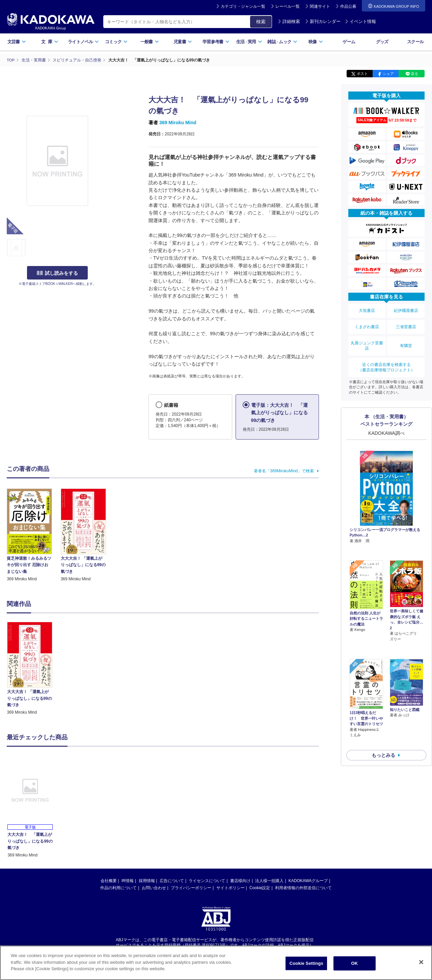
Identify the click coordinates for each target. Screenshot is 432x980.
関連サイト (320, 6)
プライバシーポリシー (191, 888)
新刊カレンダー (323, 21)
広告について (172, 880)
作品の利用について (118, 888)
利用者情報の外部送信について (303, 888)
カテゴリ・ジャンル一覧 (243, 6)
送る (414, 74)
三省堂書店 (406, 323)
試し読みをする (57, 273)
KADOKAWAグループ (308, 880)
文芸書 (17, 42)
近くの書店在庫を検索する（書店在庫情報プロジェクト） (386, 359)
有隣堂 (406, 340)
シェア (388, 74)
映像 (316, 42)
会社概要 (109, 880)
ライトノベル (83, 42)
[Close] (421, 962)
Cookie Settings (306, 963)
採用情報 (147, 880)
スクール (415, 42)
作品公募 (348, 6)
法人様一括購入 (269, 880)
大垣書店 (367, 310)
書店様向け (240, 880)
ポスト (362, 74)
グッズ (382, 42)
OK (354, 963)
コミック (116, 42)
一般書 (150, 42)
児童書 (183, 42)
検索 (261, 22)
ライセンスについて (207, 880)
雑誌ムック (282, 42)
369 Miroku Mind (178, 123)
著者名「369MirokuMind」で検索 (284, 471)
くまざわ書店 (367, 323)
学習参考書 (216, 42)
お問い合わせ (154, 888)
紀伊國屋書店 (406, 310)
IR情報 (128, 880)
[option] (33, 668)
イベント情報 (360, 21)
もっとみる (383, 710)
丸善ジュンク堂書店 (367, 340)
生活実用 (249, 42)
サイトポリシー (231, 888)
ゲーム (349, 42)
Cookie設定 (260, 888)
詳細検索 (289, 21)
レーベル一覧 (288, 6)
